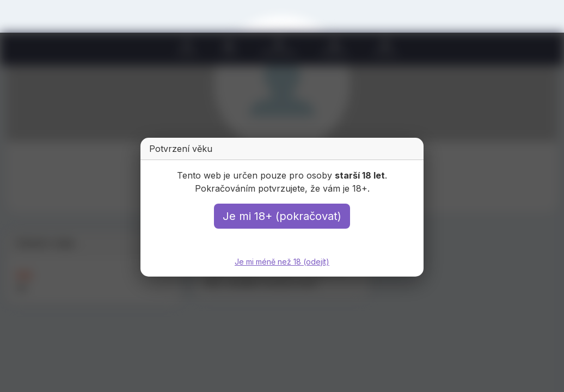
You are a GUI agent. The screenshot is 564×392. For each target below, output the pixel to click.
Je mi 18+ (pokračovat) (282, 216)
